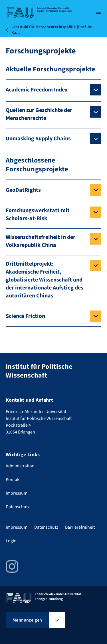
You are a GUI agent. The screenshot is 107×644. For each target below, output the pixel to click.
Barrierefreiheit (80, 527)
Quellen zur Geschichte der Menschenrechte (39, 114)
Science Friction (25, 316)
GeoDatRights (23, 190)
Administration (20, 466)
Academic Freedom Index (37, 90)
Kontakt (13, 480)
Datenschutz (18, 507)
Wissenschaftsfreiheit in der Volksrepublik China (41, 241)
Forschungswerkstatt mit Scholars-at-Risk (38, 214)
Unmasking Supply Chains (38, 139)
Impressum (17, 493)
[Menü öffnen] (98, 14)
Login (11, 541)
